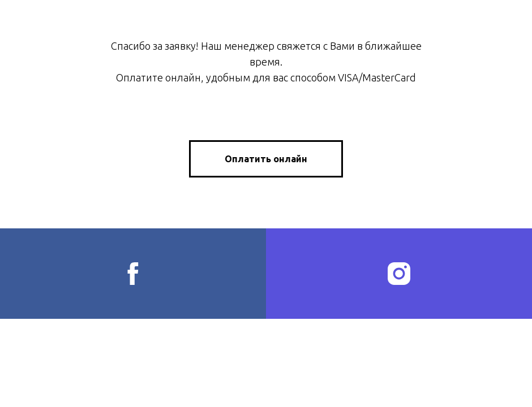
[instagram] (399, 274)
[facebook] (133, 274)
